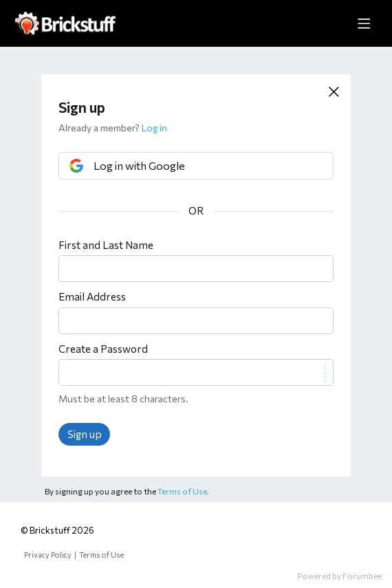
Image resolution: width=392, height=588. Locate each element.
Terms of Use (101, 555)
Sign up (85, 434)
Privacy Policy (48, 555)
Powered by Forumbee (339, 576)
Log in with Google (139, 165)
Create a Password (103, 349)
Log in (154, 128)
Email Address (92, 296)
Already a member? (113, 128)
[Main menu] (364, 23)
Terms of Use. (183, 491)
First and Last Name (106, 245)
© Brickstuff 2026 (57, 530)
